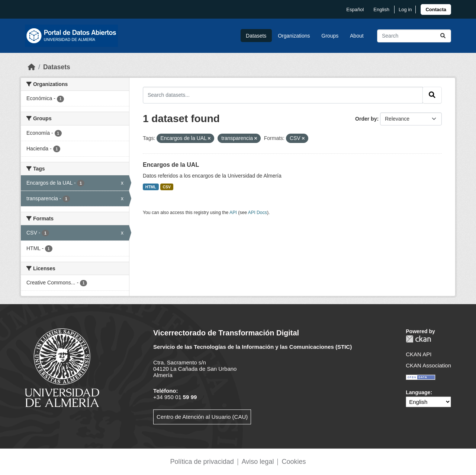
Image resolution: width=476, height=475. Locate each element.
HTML (151, 187)
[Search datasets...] (414, 36)
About (357, 36)
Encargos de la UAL (171, 165)
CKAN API (419, 354)
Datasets (256, 36)
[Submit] (443, 36)
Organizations (294, 36)
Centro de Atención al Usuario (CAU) (202, 417)
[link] (436, 9)
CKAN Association (428, 365)
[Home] (32, 67)
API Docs (258, 213)
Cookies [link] (294, 462)
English (381, 9)
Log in (405, 9)
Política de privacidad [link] (202, 462)
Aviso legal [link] (258, 462)
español (355, 9)
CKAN (418, 339)
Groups (330, 36)
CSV (167, 187)
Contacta (436, 9)
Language (418, 392)
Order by (366, 119)
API (233, 213)
